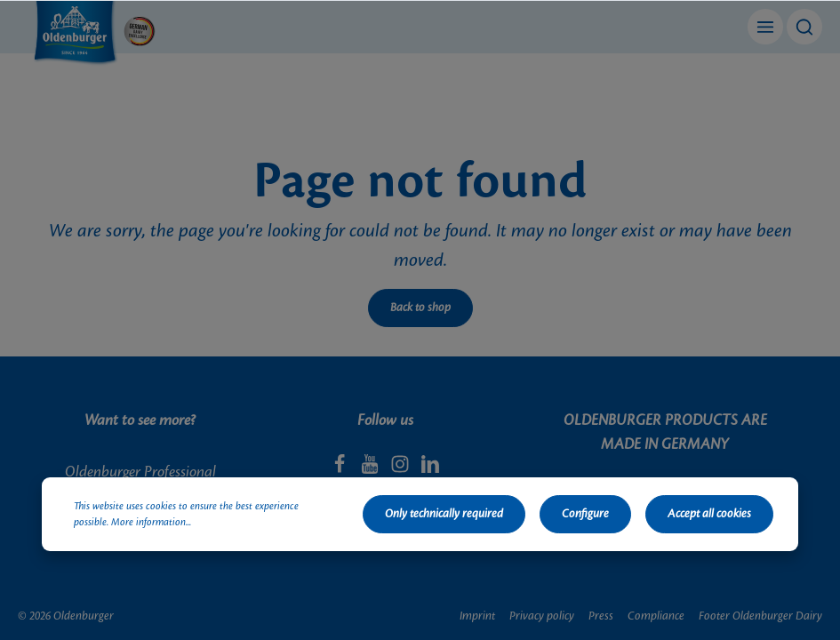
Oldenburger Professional (140, 472)
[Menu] (765, 27)
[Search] (804, 27)
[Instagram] (402, 469)
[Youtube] (372, 469)
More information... (151, 523)
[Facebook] (341, 469)
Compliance (656, 616)
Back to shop (420, 308)
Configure (585, 514)
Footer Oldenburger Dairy (760, 616)
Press (601, 616)
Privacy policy (542, 616)
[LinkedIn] (430, 469)
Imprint (477, 616)
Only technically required (444, 514)
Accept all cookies (709, 514)
